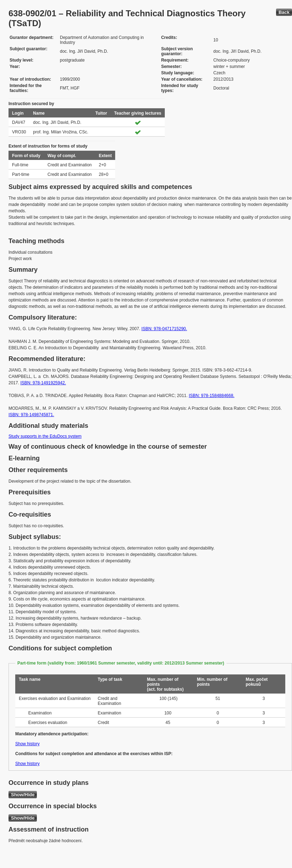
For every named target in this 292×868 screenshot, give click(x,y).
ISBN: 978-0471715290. (164, 329)
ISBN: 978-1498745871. (31, 415)
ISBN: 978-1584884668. (212, 396)
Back (284, 12)
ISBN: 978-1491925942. (43, 383)
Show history (27, 744)
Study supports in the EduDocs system (45, 436)
